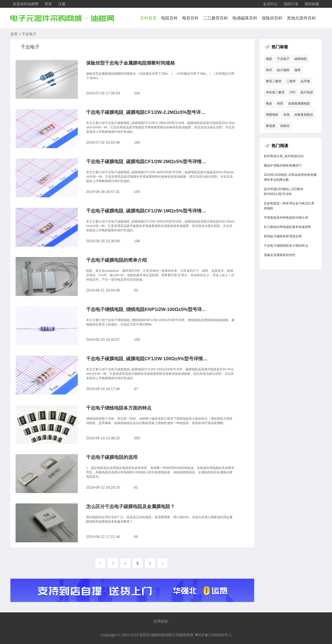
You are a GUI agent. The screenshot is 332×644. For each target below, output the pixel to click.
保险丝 (285, 126)
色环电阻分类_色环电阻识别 (284, 156)
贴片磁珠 (283, 70)
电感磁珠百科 (245, 18)
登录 (48, 4)
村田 (280, 103)
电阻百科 (169, 18)
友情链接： (162, 621)
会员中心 (270, 4)
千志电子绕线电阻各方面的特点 (286, 246)
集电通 (271, 126)
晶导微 (305, 81)
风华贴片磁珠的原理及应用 (283, 236)
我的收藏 (312, 4)
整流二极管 (274, 81)
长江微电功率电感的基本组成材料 (288, 227)
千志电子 (29, 34)
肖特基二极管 (275, 92)
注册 (62, 4)
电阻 (269, 59)
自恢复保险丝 (304, 115)
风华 (269, 70)
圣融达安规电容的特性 (280, 255)
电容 (269, 103)
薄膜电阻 (272, 115)
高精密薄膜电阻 (299, 103)
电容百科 (190, 18)
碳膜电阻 (301, 59)
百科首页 (148, 18)
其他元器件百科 (301, 18)
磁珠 (298, 70)
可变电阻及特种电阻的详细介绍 (286, 218)
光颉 (286, 115)
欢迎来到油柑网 (26, 4)
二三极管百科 (216, 18)
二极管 (291, 81)
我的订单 (291, 4)
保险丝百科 (272, 18)
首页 (14, 34)
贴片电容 (307, 92)
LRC (293, 92)
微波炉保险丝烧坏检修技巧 (283, 165)
